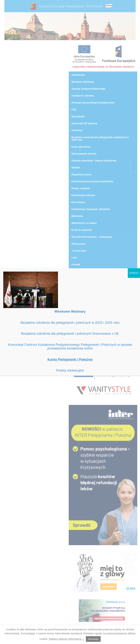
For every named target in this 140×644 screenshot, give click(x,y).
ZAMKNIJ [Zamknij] (134, 273)
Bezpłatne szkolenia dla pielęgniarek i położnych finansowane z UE (70, 334)
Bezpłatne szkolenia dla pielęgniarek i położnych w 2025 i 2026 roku (70, 323)
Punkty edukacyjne (70, 370)
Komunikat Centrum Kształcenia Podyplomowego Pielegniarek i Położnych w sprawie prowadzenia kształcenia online (70, 347)
